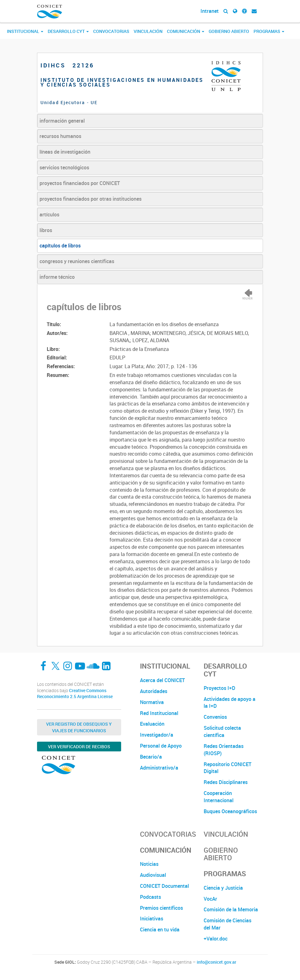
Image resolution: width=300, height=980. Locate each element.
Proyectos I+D (220, 688)
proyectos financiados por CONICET (80, 183)
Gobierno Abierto (229, 31)
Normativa (152, 702)
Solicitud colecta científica (222, 731)
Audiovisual (153, 875)
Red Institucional (159, 713)
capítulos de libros (60, 246)
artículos (49, 215)
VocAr (210, 899)
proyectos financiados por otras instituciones (91, 199)
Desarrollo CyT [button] (68, 31)
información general (62, 121)
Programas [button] (269, 31)
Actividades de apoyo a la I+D (230, 703)
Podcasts (150, 897)
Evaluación (152, 724)
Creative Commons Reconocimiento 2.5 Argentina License (75, 694)
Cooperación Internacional (219, 797)
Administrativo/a (159, 768)
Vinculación (148, 31)
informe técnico (57, 277)
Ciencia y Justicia (223, 888)
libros (46, 230)
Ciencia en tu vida (160, 930)
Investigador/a (157, 735)
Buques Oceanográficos (230, 811)
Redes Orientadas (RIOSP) (224, 750)
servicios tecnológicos (64, 167)
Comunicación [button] (186, 31)
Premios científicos (161, 908)
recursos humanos (60, 136)
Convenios (215, 717)
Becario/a (151, 757)
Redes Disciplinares (226, 782)
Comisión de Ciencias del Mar (228, 924)
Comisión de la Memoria (231, 909)
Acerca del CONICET (162, 680)
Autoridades (154, 691)
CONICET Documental (164, 886)
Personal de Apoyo (161, 746)
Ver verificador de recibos (79, 747)
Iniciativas (152, 919)
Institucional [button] (25, 31)
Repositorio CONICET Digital (228, 768)
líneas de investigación (65, 152)
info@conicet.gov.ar (217, 962)
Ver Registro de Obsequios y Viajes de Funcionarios (79, 727)
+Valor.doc (216, 939)
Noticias (149, 864)
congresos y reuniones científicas (77, 261)
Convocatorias (111, 31)
